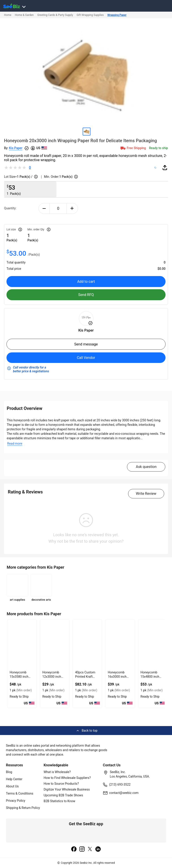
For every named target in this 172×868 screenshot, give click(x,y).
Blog (9, 772)
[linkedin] (98, 849)
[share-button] (165, 167)
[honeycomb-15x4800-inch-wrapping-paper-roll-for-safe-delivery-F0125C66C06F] (153, 644)
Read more (15, 444)
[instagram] (82, 849)
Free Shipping (133, 148)
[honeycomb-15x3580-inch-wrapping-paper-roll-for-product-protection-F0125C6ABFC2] (22, 644)
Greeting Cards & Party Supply (55, 15)
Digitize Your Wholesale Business (67, 789)
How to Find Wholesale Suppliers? (67, 778)
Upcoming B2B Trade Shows (63, 795)
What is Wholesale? (57, 772)
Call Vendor (86, 358)
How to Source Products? (61, 784)
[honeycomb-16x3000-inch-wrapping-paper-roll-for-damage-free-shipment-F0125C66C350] (120, 644)
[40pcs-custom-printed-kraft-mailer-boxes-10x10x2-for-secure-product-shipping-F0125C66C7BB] (87, 644)
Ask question (146, 467)
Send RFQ (86, 295)
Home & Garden (24, 15)
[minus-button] (44, 208)
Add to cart (86, 282)
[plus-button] (72, 208)
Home (8, 15)
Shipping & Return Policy (23, 808)
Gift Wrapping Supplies (90, 15)
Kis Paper (16, 148)
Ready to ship (159, 148)
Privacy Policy (16, 801)
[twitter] (90, 849)
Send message (86, 344)
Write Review (146, 494)
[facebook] (74, 849)
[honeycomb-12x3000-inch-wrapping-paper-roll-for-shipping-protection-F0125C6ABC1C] (55, 644)
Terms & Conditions (20, 793)
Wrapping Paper (117, 15)
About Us (12, 786)
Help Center (14, 779)
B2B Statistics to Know (59, 801)
